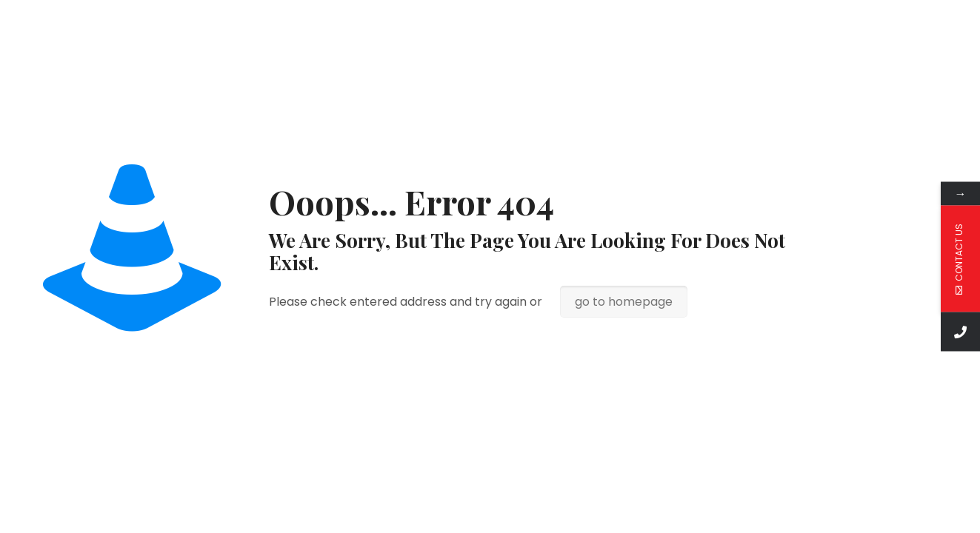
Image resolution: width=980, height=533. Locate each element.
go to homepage (624, 302)
